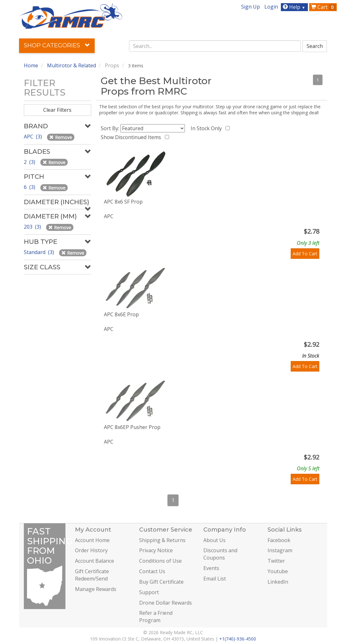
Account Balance (95, 561)
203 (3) (33, 227)
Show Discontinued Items (132, 137)
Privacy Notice (156, 550)
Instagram (280, 550)
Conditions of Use (160, 561)
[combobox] (215, 46)
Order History (91, 550)
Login (271, 7)
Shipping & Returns (162, 540)
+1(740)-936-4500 (238, 639)
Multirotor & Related (71, 65)
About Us (214, 540)
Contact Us (152, 571)
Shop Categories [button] (57, 45)
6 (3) (30, 187)
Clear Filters (57, 110)
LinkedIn (278, 582)
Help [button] (295, 7)
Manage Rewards (96, 589)
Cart (323, 7)
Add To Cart (305, 254)
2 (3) (30, 162)
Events (211, 568)
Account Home (92, 540)
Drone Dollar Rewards (166, 603)
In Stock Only (207, 128)
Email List (215, 579)
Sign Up (251, 7)
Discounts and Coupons (220, 554)
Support (149, 592)
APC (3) (34, 137)
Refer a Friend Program (156, 617)
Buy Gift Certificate (161, 582)
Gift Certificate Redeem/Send (92, 575)
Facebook (279, 540)
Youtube (278, 571)
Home (31, 65)
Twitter (276, 561)
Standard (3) (40, 252)
